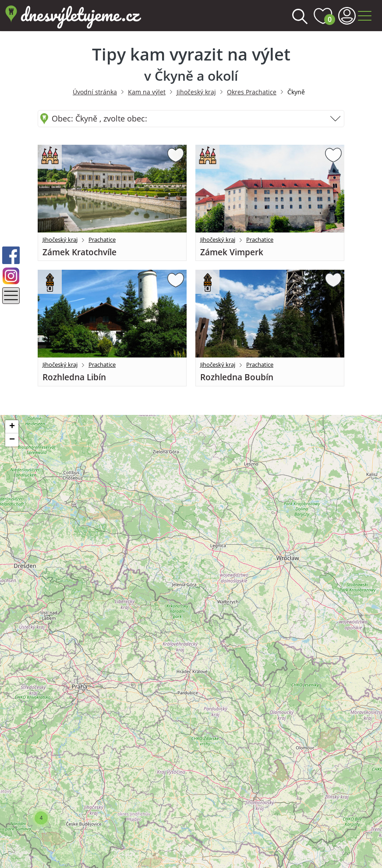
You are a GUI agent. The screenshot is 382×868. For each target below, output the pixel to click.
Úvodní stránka (95, 92)
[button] (41, 818)
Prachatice (102, 239)
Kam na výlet (147, 92)
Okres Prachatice (252, 92)
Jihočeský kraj (196, 92)
